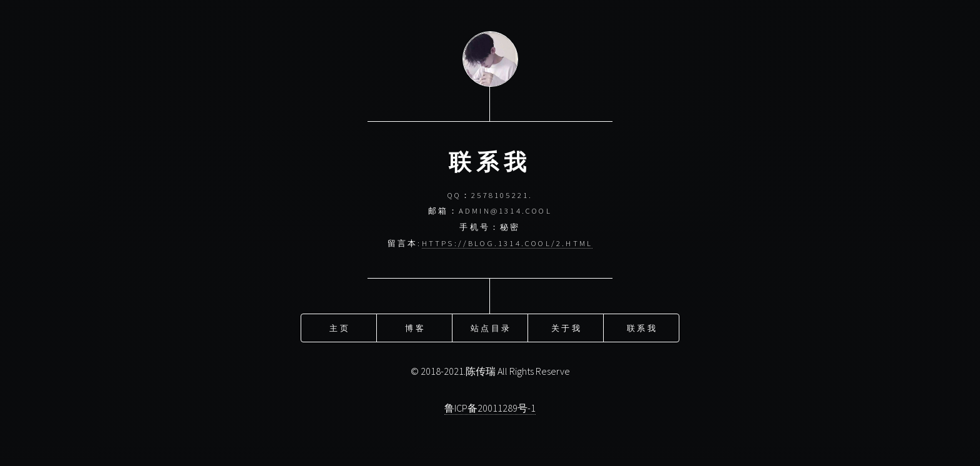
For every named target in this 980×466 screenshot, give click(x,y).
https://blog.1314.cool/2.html (507, 243)
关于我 (567, 327)
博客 (415, 327)
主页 (339, 327)
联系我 (642, 327)
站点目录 (491, 327)
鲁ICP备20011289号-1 (490, 408)
